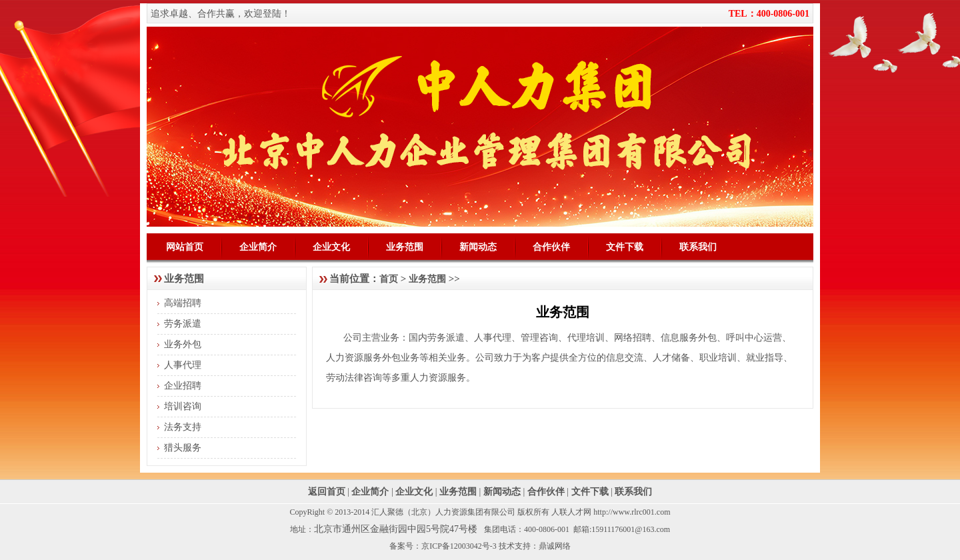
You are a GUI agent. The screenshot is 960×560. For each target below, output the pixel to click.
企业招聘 (183, 386)
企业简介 (258, 247)
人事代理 (183, 365)
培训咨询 (183, 406)
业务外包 (183, 344)
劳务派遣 (183, 324)
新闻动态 (478, 247)
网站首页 (185, 247)
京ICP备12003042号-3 (459, 546)
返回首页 (327, 492)
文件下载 (625, 247)
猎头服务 (183, 448)
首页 (389, 279)
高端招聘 (183, 303)
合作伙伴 (551, 247)
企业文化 (331, 247)
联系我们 (698, 247)
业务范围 (405, 247)
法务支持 (183, 427)
